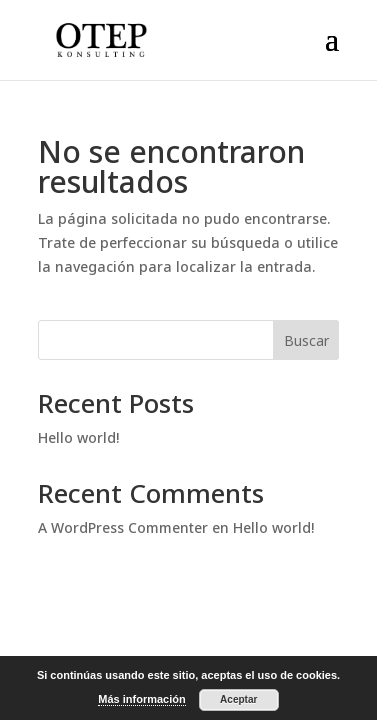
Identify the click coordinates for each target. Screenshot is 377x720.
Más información (141, 699)
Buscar (306, 340)
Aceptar (238, 699)
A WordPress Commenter (123, 527)
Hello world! (78, 437)
